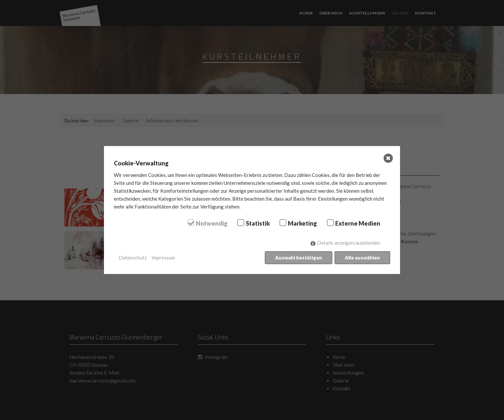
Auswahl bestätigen (299, 258)
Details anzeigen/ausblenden (349, 243)
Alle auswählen (362, 258)
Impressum (163, 258)
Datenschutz (133, 258)
